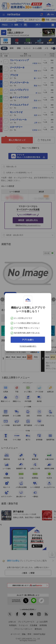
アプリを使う (28, 340)
